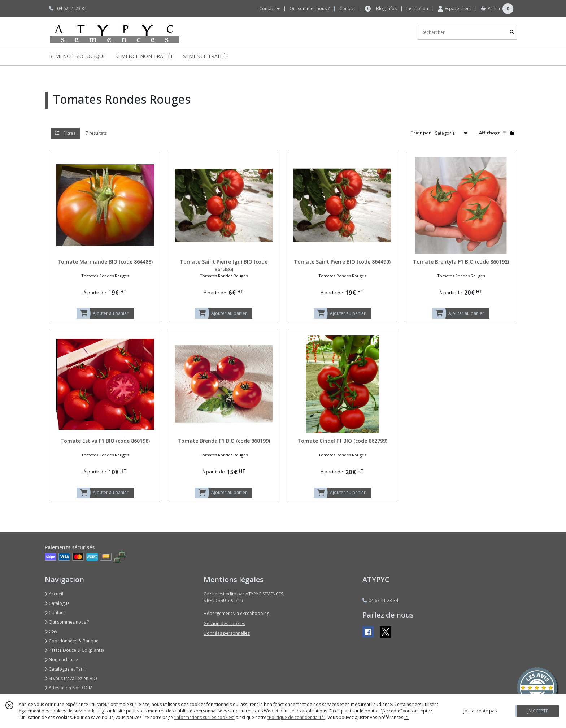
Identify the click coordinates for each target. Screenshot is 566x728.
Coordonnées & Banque (72, 641)
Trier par (421, 133)
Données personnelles (227, 633)
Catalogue (57, 603)
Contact (347, 8)
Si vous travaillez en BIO (71, 678)
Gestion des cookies (224, 623)
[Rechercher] (512, 32)
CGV (51, 631)
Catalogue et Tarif (65, 669)
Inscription (417, 8)
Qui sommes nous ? (67, 622)
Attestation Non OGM (69, 688)
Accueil (54, 594)
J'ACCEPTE (538, 711)
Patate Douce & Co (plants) (74, 650)
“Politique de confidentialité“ (296, 717)
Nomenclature (61, 660)
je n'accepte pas (480, 711)
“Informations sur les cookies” (204, 717)
